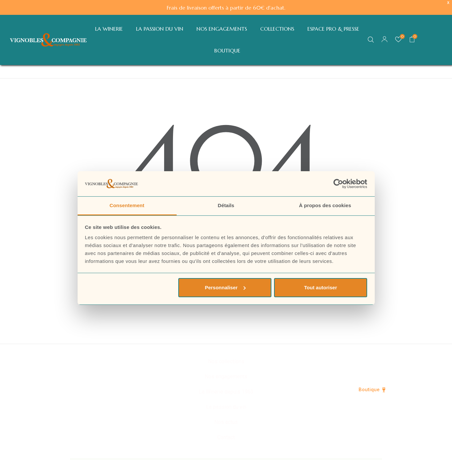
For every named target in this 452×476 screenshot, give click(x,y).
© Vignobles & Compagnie (147, 467)
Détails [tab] (226, 205)
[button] (412, 40)
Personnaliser (225, 287)
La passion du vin (226, 407)
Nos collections (226, 361)
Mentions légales (293, 467)
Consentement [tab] (127, 205)
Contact (226, 437)
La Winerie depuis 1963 (226, 392)
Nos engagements (226, 377)
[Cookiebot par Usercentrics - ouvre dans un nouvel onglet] (338, 184)
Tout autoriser (321, 287)
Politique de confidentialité (226, 467)
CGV (332, 467)
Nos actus (226, 422)
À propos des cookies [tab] (325, 205)
